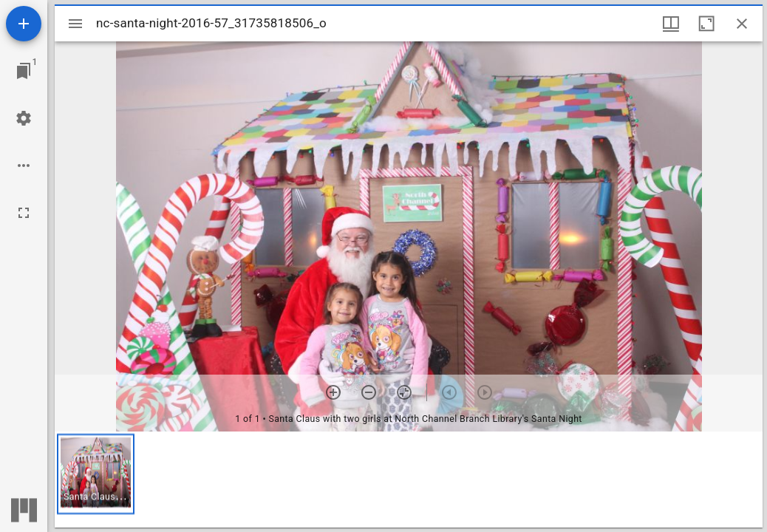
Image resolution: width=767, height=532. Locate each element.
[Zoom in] (333, 392)
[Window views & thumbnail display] (671, 24)
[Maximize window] (706, 24)
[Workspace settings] (24, 118)
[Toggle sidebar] (75, 24)
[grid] (409, 480)
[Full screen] (24, 213)
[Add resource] (24, 24)
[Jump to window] (24, 71)
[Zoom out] (369, 392)
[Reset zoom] (404, 392)
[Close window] (742, 24)
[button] (96, 474)
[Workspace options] (24, 166)
